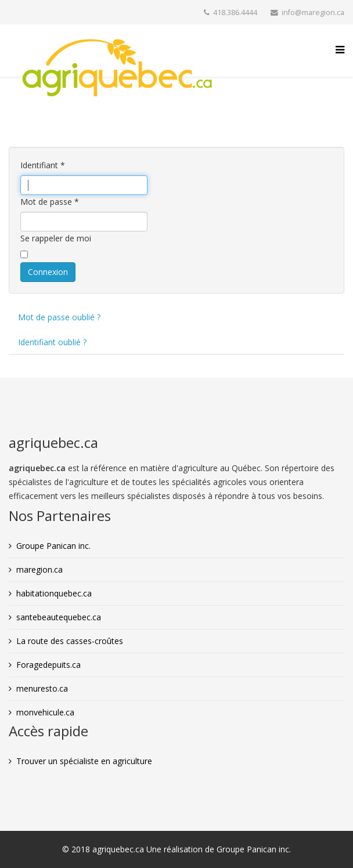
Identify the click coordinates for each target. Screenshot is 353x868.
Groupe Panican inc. (53, 546)
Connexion (48, 272)
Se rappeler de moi (56, 238)
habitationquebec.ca (54, 593)
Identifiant (43, 165)
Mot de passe (50, 202)
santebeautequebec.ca (59, 617)
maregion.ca (39, 569)
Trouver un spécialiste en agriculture (84, 761)
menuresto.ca (42, 688)
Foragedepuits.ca (48, 665)
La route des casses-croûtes (70, 641)
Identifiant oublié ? (52, 342)
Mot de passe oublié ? (59, 317)
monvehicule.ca (45, 712)
